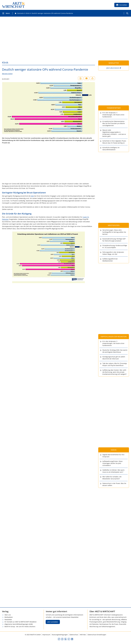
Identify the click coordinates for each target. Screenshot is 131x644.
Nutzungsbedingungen (60, 635)
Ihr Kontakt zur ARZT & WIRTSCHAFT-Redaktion (21, 622)
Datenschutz (74, 635)
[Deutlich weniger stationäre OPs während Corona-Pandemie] (52, 13)
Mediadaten (9, 617)
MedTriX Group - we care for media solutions (20, 627)
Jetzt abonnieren (113, 68)
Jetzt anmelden (53, 622)
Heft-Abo (83, 635)
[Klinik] (28, 13)
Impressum (46, 635)
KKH (32, 196)
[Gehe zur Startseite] (19, 13)
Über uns (8, 615)
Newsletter (8, 620)
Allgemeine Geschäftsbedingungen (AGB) (19, 624)
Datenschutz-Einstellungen (97, 635)
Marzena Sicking (7, 74)
